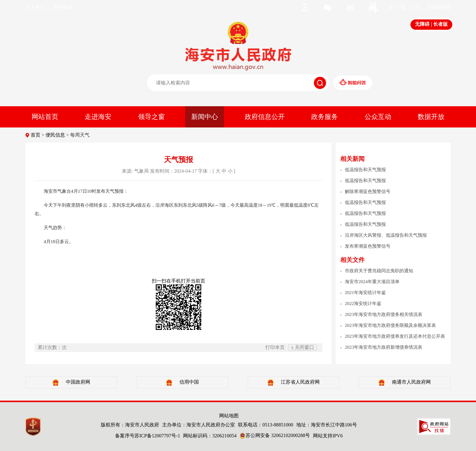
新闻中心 (205, 117)
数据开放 (431, 117)
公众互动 (378, 117)
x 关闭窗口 (303, 347)
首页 (36, 135)
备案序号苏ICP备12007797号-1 (148, 436)
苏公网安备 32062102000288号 (275, 435)
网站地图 (229, 416)
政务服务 (325, 117)
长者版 (440, 24)
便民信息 (55, 135)
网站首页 (45, 117)
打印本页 (275, 347)
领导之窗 (151, 117)
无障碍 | (424, 24)
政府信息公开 (265, 117)
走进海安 (98, 117)
